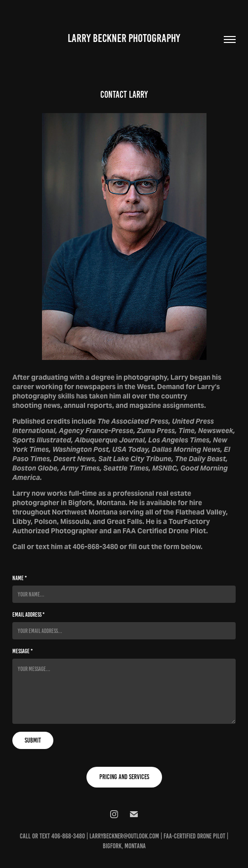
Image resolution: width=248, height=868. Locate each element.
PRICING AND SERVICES (124, 777)
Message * (22, 651)
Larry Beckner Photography (124, 38)
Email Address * (28, 614)
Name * (20, 578)
